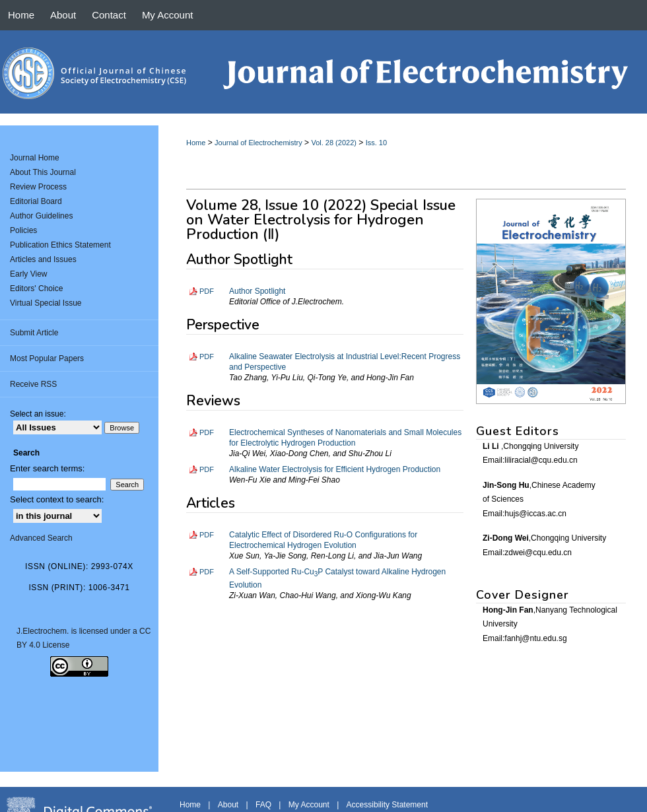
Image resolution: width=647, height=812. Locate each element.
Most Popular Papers (47, 358)
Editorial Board (36, 201)
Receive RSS (33, 384)
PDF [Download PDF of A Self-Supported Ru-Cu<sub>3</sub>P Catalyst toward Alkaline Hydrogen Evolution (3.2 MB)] (207, 572)
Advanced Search (41, 538)
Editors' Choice (36, 288)
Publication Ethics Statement (60, 245)
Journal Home (35, 158)
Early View (28, 274)
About (228, 805)
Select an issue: (38, 414)
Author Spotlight (257, 291)
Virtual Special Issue (46, 303)
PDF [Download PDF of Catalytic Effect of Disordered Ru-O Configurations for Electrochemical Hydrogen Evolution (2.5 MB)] (207, 535)
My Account (309, 805)
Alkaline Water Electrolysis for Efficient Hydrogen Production (335, 469)
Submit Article (34, 333)
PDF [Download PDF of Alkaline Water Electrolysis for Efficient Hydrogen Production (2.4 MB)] (207, 469)
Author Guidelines (41, 216)
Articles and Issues (43, 259)
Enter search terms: (47, 468)
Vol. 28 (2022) (334, 143)
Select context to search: (57, 499)
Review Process (38, 187)
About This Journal (43, 172)
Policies (23, 230)
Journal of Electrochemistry (258, 143)
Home (196, 143)
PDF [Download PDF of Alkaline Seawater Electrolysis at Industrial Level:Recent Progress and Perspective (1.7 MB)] (207, 356)
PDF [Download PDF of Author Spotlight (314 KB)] (207, 291)
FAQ (263, 805)
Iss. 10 (376, 143)
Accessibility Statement (387, 805)
